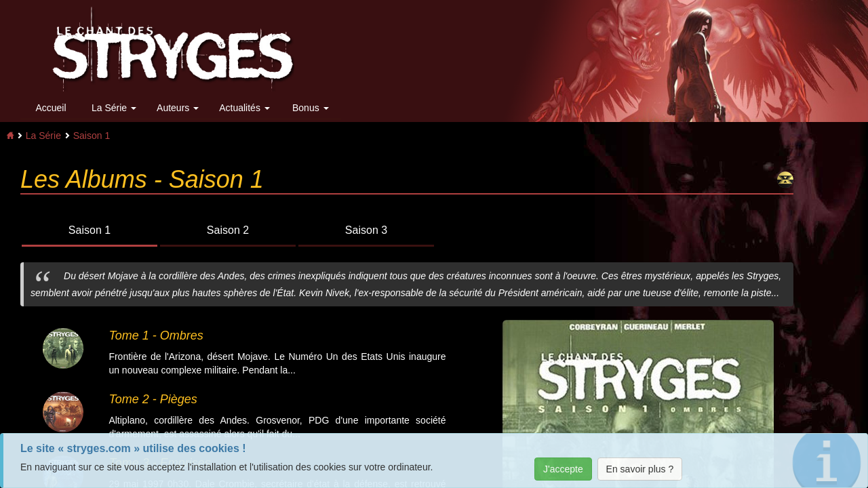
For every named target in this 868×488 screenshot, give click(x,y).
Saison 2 (228, 230)
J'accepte (563, 469)
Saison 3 (366, 230)
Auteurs (178, 108)
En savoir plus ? (640, 469)
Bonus (311, 108)
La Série (114, 108)
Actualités (244, 108)
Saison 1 (92, 136)
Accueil (51, 108)
